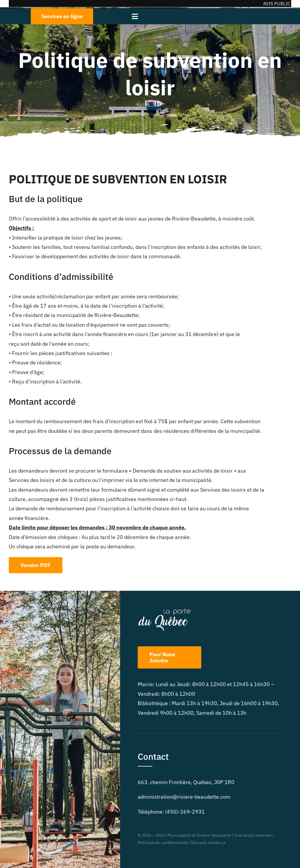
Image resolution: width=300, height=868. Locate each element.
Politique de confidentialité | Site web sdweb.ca (181, 843)
